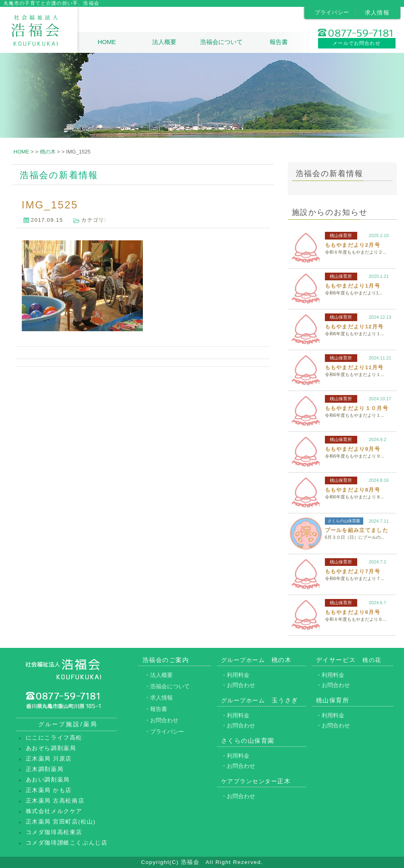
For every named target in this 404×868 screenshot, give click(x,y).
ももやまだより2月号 (353, 245)
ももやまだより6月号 (353, 612)
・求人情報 (159, 698)
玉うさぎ (260, 700)
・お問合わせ (161, 720)
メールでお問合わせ (357, 43)
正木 (256, 781)
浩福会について (221, 42)
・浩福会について (167, 686)
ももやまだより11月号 (354, 367)
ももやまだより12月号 (354, 327)
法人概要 (164, 42)
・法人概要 (159, 675)
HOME (107, 42)
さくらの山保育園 (344, 521)
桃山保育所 (341, 235)
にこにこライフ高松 (54, 738)
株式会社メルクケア (54, 811)
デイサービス (349, 660)
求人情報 (377, 13)
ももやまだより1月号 (353, 286)
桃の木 (256, 660)
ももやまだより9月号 (353, 449)
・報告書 (156, 709)
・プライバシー (164, 731)
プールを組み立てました (357, 530)
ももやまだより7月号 (353, 571)
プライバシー (332, 12)
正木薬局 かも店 (49, 790)
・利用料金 (235, 675)
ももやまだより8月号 (353, 490)
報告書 (279, 42)
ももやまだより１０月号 (357, 408)
